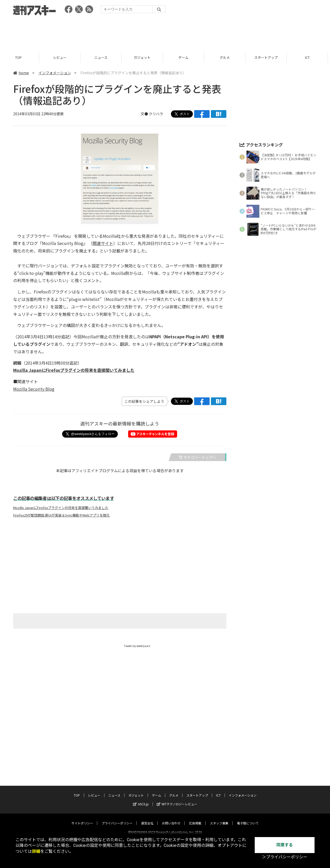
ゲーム (185, 57)
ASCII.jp (141, 799)
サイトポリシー (82, 818)
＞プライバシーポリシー (285, 857)
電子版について (248, 818)
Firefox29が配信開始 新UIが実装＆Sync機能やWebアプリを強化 (61, 515)
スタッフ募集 (219, 818)
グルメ (227, 57)
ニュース (103, 57)
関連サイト (103, 243)
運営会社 (147, 818)
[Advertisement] (165, 32)
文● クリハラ (152, 114)
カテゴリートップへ (197, 457)
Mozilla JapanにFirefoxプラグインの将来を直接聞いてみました (61, 508)
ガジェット (144, 57)
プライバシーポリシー (117, 818)
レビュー (62, 57)
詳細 (36, 851)
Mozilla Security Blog (34, 389)
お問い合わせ (171, 818)
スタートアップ (268, 57)
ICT (309, 57)
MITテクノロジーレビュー (177, 799)
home (21, 73)
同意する (285, 845)
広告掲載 (195, 818)
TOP (20, 57)
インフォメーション (55, 73)
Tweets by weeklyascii (137, 646)
